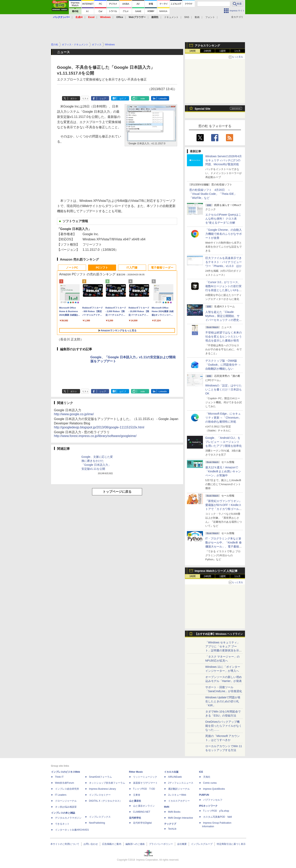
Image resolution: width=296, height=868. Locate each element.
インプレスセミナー (100, 795)
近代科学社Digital (142, 823)
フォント (210, 17)
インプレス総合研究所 (67, 789)
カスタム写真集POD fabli (218, 817)
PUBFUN (204, 795)
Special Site (203, 109)
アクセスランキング (207, 46)
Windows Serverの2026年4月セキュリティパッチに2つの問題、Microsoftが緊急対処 (224, 160)
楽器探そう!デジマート (145, 783)
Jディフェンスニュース (181, 783)
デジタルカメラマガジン (68, 818)
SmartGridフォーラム (101, 777)
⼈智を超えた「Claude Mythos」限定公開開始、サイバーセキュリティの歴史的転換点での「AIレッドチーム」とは (224, 320)
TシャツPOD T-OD (144, 789)
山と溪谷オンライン (144, 806)
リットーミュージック (145, 777)
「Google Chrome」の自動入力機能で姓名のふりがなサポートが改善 (224, 234)
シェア (103, 99)
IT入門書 (132, 268)
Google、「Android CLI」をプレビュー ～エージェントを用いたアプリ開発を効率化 (224, 442)
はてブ (123, 99)
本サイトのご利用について (65, 844)
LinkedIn (163, 99)
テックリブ (170, 824)
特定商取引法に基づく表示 (231, 844)
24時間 (207, 51)
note (143, 99)
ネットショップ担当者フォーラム (107, 783)
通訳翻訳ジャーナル (179, 789)
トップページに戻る (117, 492)
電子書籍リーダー (162, 268)
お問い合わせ (91, 844)
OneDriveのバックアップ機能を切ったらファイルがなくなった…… (224, 726)
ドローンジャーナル (66, 801)
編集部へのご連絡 (135, 844)
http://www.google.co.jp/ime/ (74, 414)
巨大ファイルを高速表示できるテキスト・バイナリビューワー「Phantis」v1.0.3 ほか (224, 262)
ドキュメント (171, 17)
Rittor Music (136, 772)
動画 (197, 17)
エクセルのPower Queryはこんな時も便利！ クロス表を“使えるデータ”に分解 (223, 219)
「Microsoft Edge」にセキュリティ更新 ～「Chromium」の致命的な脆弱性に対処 (223, 418)
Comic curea (210, 783)
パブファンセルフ (213, 800)
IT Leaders (61, 795)
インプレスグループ (202, 844)
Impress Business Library (103, 789)
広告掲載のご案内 (112, 844)
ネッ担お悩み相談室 (66, 807)
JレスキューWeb (177, 795)
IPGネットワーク (208, 806)
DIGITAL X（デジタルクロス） (106, 801)
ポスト (74, 99)
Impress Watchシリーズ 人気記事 (216, 571)
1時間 (192, 51)
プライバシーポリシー (161, 844)
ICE (201, 772)
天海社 (207, 777)
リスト (85, 99)
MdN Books (174, 812)
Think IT (59, 777)
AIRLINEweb (175, 777)
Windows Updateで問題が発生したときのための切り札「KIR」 (223, 701)
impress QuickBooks (214, 789)
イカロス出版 (171, 772)
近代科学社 (135, 818)
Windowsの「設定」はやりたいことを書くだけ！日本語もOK (224, 389)
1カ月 (237, 51)
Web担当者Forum (65, 783)
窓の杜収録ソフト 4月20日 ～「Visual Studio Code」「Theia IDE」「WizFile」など (213, 194)
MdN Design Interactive (181, 818)
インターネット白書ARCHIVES (72, 830)
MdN (167, 807)
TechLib (172, 829)
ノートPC (72, 268)
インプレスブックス (100, 817)
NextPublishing (97, 823)
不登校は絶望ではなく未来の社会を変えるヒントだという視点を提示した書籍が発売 (224, 336)
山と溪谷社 (135, 801)
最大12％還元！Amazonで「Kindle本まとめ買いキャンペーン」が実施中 (223, 471)
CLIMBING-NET (142, 812)
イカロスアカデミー (179, 801)
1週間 (222, 51)
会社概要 (182, 844)
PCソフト (102, 268)
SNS (187, 17)
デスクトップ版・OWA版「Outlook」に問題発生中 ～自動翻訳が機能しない (223, 365)
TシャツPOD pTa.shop (216, 811)
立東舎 (137, 795)
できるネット (62, 824)
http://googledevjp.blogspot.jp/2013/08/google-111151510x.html (99, 427)
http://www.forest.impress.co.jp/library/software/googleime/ (95, 436)
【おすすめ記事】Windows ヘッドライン (219, 634)
